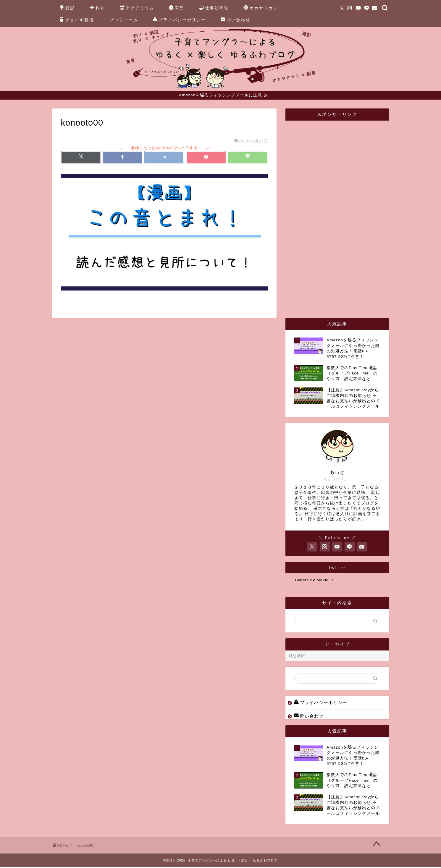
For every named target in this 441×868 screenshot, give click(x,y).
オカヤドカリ (261, 8)
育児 (177, 8)
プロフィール (124, 20)
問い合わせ (235, 20)
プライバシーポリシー (179, 20)
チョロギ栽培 (77, 20)
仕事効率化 (214, 8)
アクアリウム (137, 8)
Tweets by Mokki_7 (314, 581)
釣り (97, 8)
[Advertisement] (339, 215)
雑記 (67, 8)
